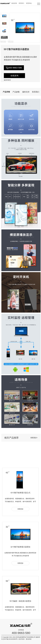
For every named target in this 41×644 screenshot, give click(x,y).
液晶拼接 (14, 3)
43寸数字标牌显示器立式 (20, 519)
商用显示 (21, 3)
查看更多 (20, 535)
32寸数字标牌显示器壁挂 (20, 573)
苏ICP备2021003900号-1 (11, 639)
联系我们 (36, 92)
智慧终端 (29, 3)
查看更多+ (34, 438)
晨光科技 (29, 639)
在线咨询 (14, 76)
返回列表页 (7, 80)
